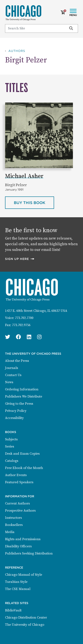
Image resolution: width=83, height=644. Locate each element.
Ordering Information (22, 389)
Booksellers (14, 525)
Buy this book (34, 202)
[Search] (34, 28)
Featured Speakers (19, 482)
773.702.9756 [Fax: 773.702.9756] (21, 325)
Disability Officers (18, 546)
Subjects (11, 439)
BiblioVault (13, 610)
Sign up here (20, 259)
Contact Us (13, 375)
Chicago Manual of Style (24, 575)
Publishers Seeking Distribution (29, 553)
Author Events (16, 475)
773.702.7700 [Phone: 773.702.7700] (24, 318)
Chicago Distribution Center (26, 618)
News (9, 382)
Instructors (13, 518)
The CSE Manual (18, 589)
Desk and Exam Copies (22, 454)
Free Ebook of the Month (24, 468)
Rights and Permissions (23, 539)
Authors (17, 51)
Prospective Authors (20, 511)
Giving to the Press (19, 404)
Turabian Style (16, 582)
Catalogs (12, 461)
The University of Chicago (25, 625)
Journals (12, 368)
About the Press (17, 361)
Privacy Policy (16, 411)
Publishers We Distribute (24, 396)
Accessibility (14, 418)
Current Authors (17, 503)
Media (10, 532)
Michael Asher (24, 176)
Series (10, 446)
